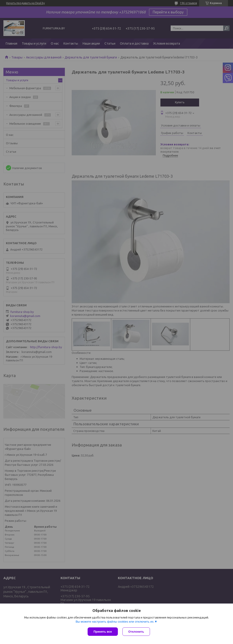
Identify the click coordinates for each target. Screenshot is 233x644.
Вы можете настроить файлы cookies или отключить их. (115, 622)
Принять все (103, 632)
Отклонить (136, 632)
